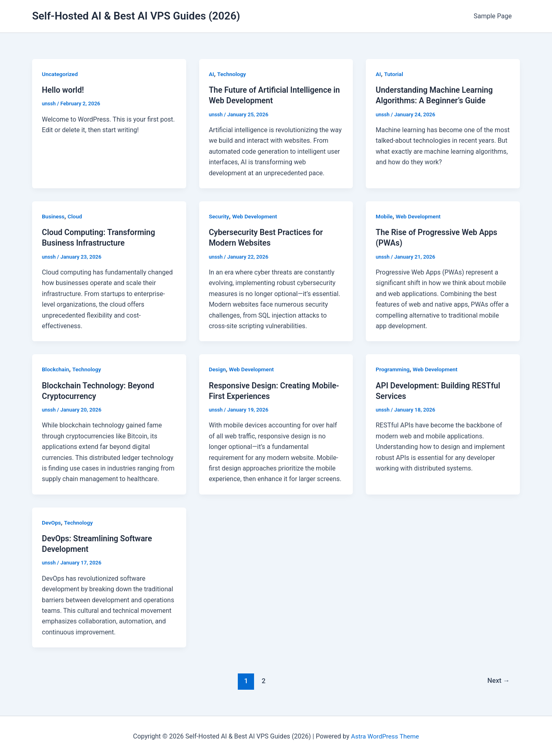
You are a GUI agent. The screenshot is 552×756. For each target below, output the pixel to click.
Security (219, 216)
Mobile (384, 216)
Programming (393, 369)
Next (498, 680)
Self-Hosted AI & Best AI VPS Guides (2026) (136, 16)
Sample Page (494, 16)
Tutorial (394, 74)
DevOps (52, 522)
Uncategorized (60, 74)
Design (218, 369)
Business (53, 216)
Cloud (76, 216)
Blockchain (56, 369)
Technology (232, 74)
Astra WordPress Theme (385, 735)
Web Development (256, 216)
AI (212, 74)
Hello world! (64, 90)
